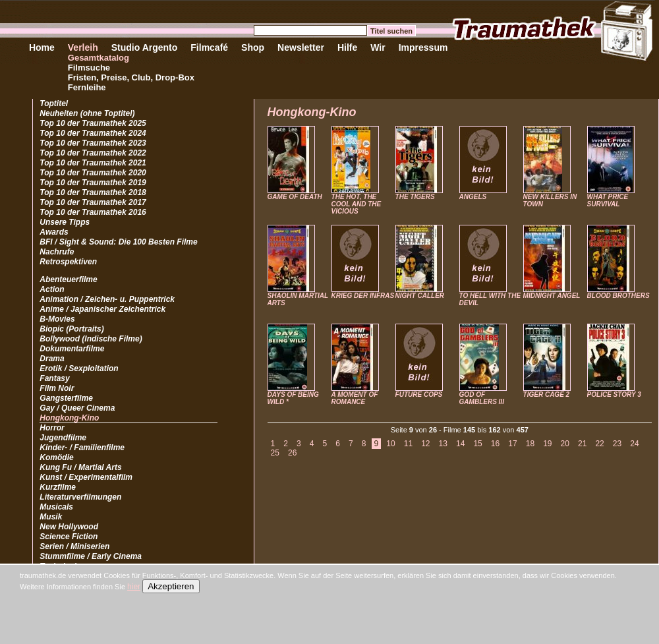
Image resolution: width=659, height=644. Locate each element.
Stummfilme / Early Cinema (91, 556)
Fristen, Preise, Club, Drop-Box (131, 77)
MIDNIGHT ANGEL (552, 296)
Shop (253, 47)
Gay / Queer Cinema (77, 408)
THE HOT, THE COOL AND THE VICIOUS (357, 204)
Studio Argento (145, 47)
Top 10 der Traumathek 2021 (93, 163)
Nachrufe (57, 252)
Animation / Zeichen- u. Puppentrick (107, 299)
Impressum (423, 47)
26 (292, 453)
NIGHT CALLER (420, 296)
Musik (51, 517)
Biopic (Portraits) (72, 329)
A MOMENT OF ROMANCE (355, 398)
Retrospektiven (68, 262)
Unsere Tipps (65, 222)
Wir (378, 47)
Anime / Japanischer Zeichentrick (102, 309)
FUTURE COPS (419, 395)
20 (565, 444)
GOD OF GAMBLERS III (482, 398)
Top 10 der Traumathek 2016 (93, 212)
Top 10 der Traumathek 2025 (93, 123)
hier (134, 587)
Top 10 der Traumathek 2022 (93, 153)
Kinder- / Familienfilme (82, 448)
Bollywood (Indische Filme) (91, 339)
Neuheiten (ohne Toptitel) (87, 113)
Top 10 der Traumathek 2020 (93, 173)
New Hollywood (69, 527)
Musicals (56, 507)
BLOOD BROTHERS (618, 296)
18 (530, 444)
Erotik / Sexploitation (79, 368)
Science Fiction (69, 537)
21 (582, 444)
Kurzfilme (58, 487)
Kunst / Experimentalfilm (86, 477)
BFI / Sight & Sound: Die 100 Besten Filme (118, 242)
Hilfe (347, 47)
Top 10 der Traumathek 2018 (93, 192)
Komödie (56, 457)
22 (599, 444)
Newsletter (301, 47)
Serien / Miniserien (74, 546)
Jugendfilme (63, 438)
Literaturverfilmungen (80, 497)
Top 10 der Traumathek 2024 (93, 133)
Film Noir (57, 388)
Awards (54, 232)
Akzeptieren (171, 586)
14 (460, 444)
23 (617, 444)
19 (547, 444)
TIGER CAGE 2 (547, 395)
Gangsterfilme (66, 398)
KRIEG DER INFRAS (363, 296)
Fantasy (54, 378)
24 (634, 444)
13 (443, 444)
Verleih (83, 47)
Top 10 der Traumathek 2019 (93, 183)
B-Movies (57, 319)
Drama (52, 359)
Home (42, 47)
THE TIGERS (415, 197)
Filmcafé (209, 47)
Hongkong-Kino (69, 418)
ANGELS (473, 197)
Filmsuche (89, 68)
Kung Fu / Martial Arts (80, 467)
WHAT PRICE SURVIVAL (608, 200)
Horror (52, 428)
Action (52, 289)
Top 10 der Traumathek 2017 (93, 202)
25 (275, 453)
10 (390, 444)
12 (425, 444)
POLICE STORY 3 (614, 395)
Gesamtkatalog (99, 58)
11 (408, 444)
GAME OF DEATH (295, 197)
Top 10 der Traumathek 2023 (93, 143)
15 (477, 444)
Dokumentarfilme (72, 349)
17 (512, 444)
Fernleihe (87, 87)
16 (495, 444)
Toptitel (54, 103)
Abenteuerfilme (68, 279)
